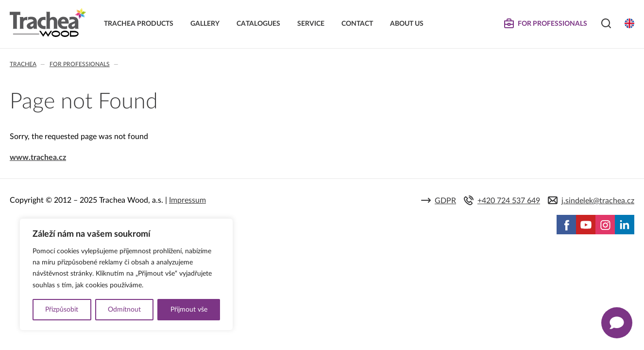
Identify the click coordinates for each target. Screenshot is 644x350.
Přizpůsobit (62, 310)
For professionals (80, 64)
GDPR (445, 201)
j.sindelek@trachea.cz (598, 201)
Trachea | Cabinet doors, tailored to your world (48, 23)
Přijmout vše (189, 310)
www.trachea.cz (38, 157)
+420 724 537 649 (509, 201)
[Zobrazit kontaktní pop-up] (617, 323)
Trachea (23, 64)
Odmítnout (124, 310)
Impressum (187, 200)
